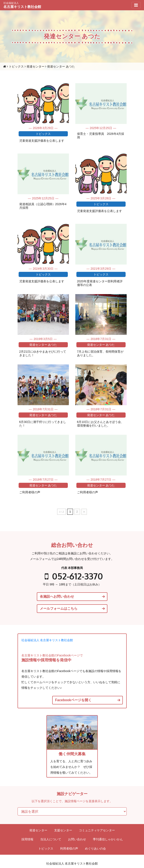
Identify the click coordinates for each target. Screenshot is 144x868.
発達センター (38, 830)
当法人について (51, 839)
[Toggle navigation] (136, 5)
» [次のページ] (84, 512)
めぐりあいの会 (95, 848)
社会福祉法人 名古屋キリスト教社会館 (47, 640)
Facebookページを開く (73, 700)
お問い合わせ (77, 839)
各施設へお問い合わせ (57, 597)
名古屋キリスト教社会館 (22, 5)
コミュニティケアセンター (97, 830)
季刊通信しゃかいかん (108, 839)
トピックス (46, 848)
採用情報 (27, 839)
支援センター (63, 830)
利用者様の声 (69, 848)
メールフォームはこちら (59, 609)
